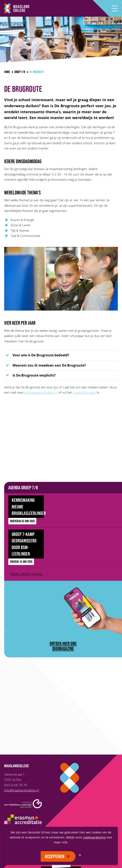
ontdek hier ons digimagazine (63, 646)
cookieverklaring (94, 837)
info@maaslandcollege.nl (40, 392)
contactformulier (84, 392)
